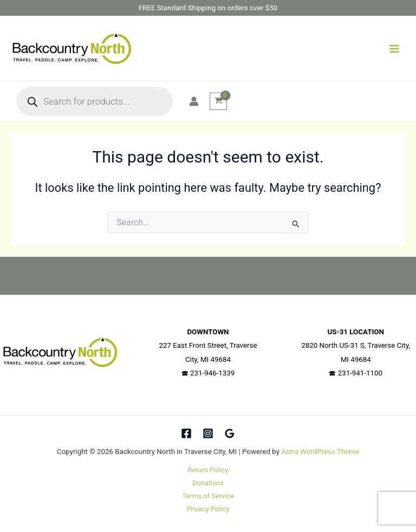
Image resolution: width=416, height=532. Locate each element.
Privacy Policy (208, 509)
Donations (208, 483)
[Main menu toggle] (394, 48)
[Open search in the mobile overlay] (95, 101)
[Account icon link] (194, 101)
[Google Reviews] (230, 433)
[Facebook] (186, 433)
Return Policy (208, 470)
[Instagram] (208, 433)
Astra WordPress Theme (320, 452)
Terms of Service (208, 496)
